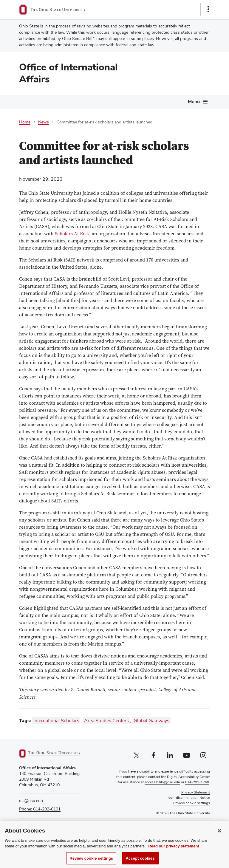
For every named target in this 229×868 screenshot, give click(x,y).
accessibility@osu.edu (162, 782)
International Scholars (56, 721)
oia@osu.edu (31, 801)
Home (25, 122)
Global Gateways (151, 721)
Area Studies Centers (106, 721)
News (44, 122)
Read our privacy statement (174, 850)
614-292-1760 (197, 782)
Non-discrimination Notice (189, 798)
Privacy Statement (196, 793)
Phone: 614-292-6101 (40, 809)
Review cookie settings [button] (192, 803)
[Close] (219, 835)
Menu (194, 102)
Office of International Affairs (68, 73)
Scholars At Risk (72, 234)
